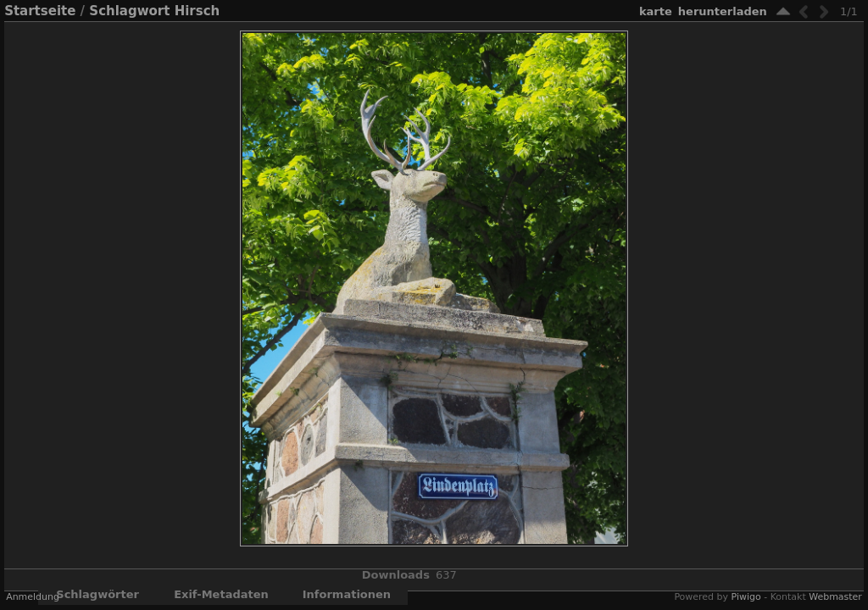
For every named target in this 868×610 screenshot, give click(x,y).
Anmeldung (33, 597)
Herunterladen (723, 11)
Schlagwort (129, 11)
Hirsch (198, 11)
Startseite (40, 11)
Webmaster (835, 597)
